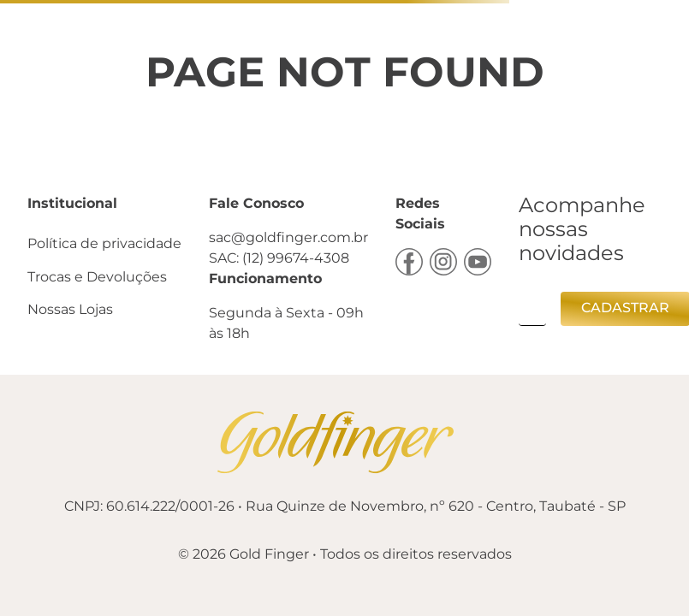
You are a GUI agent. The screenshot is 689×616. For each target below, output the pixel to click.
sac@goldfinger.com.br (288, 237)
